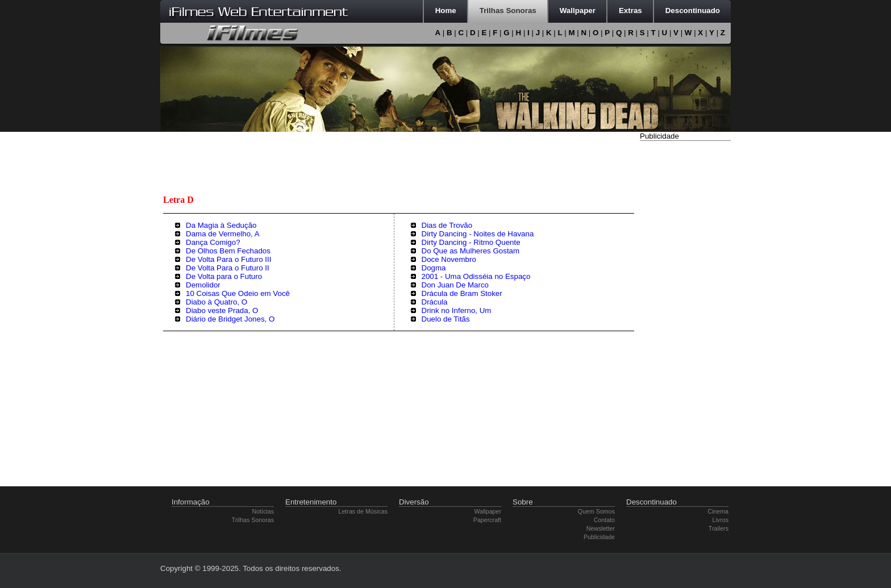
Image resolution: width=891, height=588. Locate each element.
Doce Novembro (449, 259)
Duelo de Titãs (446, 319)
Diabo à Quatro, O (216, 302)
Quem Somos (596, 511)
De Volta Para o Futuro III (228, 259)
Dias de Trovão (447, 225)
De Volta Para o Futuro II (228, 268)
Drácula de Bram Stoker (462, 293)
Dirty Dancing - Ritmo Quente (471, 242)
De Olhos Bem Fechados (228, 251)
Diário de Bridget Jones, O (230, 319)
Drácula (435, 302)
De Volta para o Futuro (224, 276)
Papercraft (487, 520)
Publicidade (599, 537)
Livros (721, 520)
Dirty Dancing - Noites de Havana (478, 234)
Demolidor (203, 285)
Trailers (719, 528)
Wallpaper (488, 511)
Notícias (263, 511)
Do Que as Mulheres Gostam (471, 251)
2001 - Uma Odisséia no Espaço (476, 276)
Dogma (434, 268)
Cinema (718, 511)
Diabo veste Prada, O (222, 310)
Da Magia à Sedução (221, 225)
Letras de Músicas (363, 511)
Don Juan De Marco (455, 285)
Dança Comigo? (213, 242)
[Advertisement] (685, 314)
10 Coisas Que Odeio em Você (238, 293)
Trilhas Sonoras (253, 520)
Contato (604, 520)
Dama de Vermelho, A (223, 234)
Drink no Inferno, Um (457, 310)
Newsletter (601, 528)
